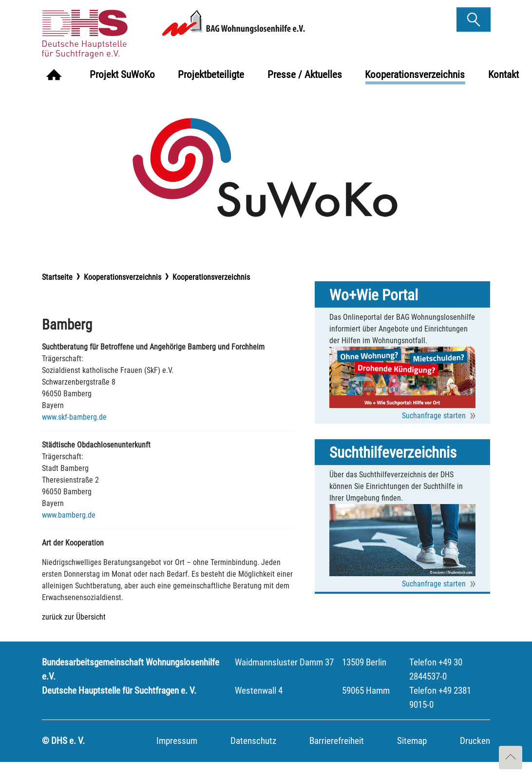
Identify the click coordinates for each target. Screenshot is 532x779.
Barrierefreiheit (337, 758)
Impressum (177, 758)
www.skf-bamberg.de (74, 434)
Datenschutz (253, 758)
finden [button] (474, 16)
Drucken (475, 758)
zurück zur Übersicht (74, 634)
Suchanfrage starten (434, 433)
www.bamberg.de (69, 532)
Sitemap (412, 758)
